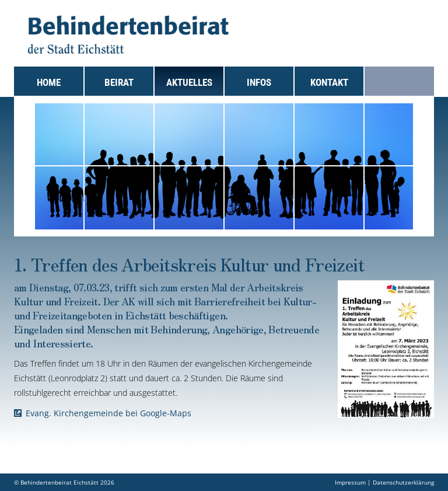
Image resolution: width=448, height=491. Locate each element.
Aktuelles (189, 82)
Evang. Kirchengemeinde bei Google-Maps (108, 413)
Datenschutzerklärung (403, 482)
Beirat (119, 82)
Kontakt (329, 82)
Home (49, 82)
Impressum (350, 482)
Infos (259, 82)
